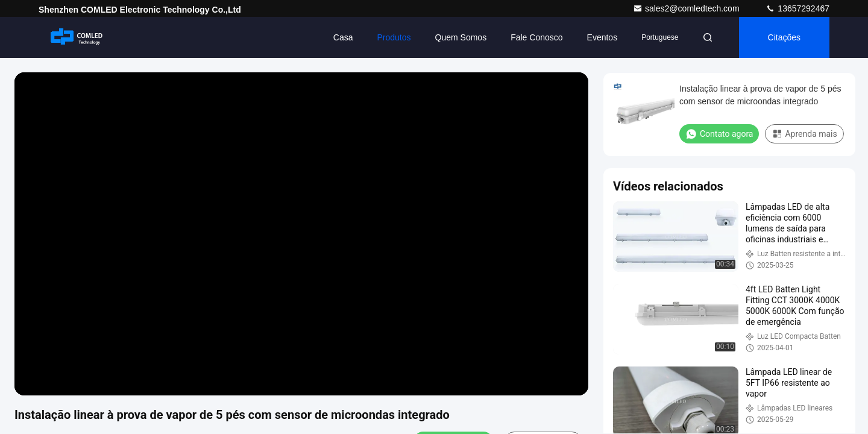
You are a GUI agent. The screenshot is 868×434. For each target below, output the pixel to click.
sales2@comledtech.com (687, 8)
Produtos (394, 37)
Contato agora (719, 134)
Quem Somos (461, 37)
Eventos (602, 37)
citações (784, 37)
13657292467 (797, 8)
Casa (343, 37)
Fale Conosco (536, 37)
